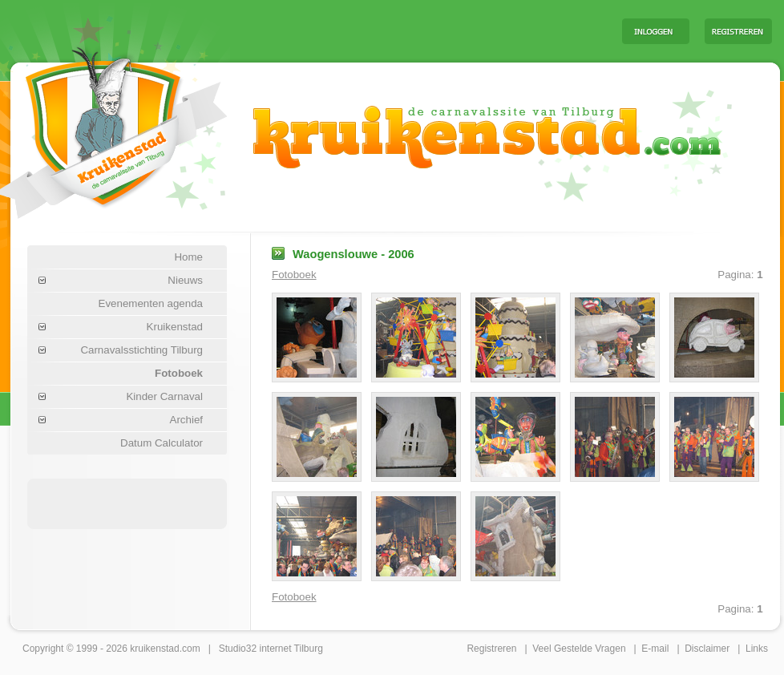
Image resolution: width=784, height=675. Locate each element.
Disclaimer (707, 649)
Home (188, 257)
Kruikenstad (175, 327)
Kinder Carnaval (164, 396)
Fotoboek (179, 373)
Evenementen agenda (151, 303)
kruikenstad (154, 649)
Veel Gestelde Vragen (579, 649)
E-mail (655, 649)
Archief (186, 420)
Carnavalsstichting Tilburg (141, 350)
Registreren (491, 649)
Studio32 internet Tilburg (271, 649)
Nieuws (185, 280)
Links (757, 649)
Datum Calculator (162, 443)
